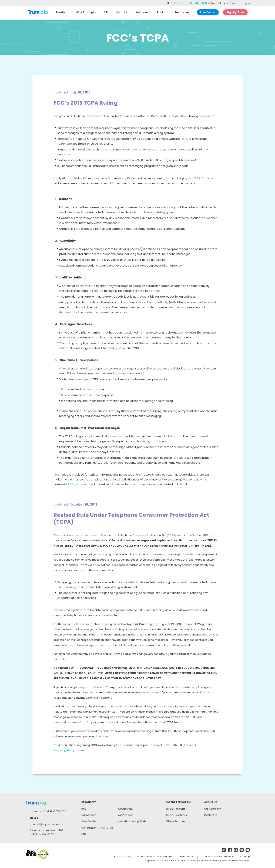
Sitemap (245, 857)
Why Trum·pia (86, 12)
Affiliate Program (175, 821)
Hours (232, 3)
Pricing (162, 12)
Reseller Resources (176, 815)
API (106, 12)
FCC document (78, 484)
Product (62, 12)
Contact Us (218, 3)
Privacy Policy (165, 857)
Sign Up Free (235, 12)
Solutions (142, 12)
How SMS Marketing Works (132, 821)
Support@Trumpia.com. (69, 750)
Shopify (122, 12)
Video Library (89, 815)
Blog (84, 809)
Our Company (212, 809)
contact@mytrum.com (44, 824)
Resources (182, 12)
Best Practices (125, 815)
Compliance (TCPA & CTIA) (97, 828)
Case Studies (89, 821)
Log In (246, 3)
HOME (117, 857)
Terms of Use (144, 857)
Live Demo (208, 12)
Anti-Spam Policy (188, 857)
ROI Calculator (125, 809)
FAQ (84, 834)
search (168, 3)
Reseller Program (175, 809)
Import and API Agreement (219, 857)
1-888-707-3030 (197, 3)
